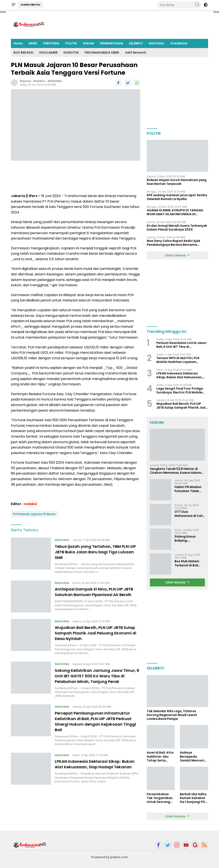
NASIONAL (157, 43)
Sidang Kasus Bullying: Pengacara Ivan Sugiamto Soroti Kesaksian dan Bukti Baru (188, 538)
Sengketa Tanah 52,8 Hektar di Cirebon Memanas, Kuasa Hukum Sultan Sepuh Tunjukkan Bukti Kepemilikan (176, 471)
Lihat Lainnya (177, 255)
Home (18, 43)
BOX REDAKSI (23, 53)
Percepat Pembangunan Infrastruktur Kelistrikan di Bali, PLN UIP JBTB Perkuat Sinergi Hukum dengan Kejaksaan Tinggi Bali (97, 731)
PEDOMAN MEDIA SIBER (102, 53)
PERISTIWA (51, 43)
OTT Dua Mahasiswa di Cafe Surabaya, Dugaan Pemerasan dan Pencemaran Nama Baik (190, 514)
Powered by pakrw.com (109, 857)
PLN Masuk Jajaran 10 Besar (34, 514)
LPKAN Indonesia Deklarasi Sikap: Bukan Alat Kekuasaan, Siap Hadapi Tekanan (94, 777)
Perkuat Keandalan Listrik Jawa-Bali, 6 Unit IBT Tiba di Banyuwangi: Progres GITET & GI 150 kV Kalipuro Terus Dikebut (182, 345)
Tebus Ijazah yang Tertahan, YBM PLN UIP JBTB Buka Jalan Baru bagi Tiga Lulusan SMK (96, 552)
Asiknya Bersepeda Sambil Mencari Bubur (192, 756)
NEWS (33, 43)
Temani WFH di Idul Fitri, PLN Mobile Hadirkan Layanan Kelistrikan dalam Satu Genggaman (178, 360)
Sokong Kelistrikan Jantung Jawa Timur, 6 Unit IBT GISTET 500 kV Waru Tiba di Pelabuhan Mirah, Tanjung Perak (94, 683)
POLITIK (71, 43)
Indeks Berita (30, 5)
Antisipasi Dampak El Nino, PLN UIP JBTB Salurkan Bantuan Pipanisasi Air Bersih (96, 595)
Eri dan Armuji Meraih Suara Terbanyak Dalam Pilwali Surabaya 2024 (177, 228)
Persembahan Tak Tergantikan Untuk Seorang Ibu (160, 798)
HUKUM (88, 43)
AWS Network (136, 53)
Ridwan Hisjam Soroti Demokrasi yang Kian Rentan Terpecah (177, 182)
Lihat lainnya (177, 582)
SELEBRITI (136, 43)
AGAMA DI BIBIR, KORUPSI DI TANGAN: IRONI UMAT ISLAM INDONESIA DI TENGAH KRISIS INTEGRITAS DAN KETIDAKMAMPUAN (175, 212)
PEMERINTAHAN (111, 43)
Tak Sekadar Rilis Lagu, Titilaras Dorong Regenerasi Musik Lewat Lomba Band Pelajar (172, 715)
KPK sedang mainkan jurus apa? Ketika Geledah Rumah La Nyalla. (177, 197)
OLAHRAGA (179, 43)
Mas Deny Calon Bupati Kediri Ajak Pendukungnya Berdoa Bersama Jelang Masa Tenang (173, 243)
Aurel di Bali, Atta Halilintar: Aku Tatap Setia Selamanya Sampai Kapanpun (160, 756)
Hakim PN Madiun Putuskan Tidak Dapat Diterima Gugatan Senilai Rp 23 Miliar (190, 489)
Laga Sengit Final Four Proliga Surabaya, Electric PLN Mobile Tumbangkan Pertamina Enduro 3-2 (181, 390)
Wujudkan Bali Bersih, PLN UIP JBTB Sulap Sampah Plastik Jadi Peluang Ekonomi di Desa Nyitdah (94, 637)
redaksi (39, 81)
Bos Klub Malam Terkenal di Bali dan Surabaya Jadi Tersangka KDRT (189, 563)
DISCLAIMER (48, 53)
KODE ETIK (71, 53)
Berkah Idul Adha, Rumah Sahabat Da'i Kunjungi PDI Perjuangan (193, 798)
